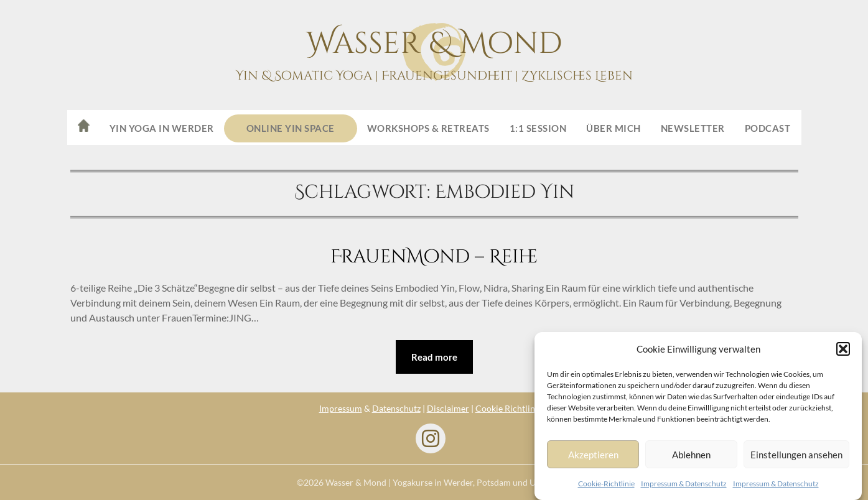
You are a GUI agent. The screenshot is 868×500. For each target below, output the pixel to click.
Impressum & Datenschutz (684, 484)
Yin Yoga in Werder (162, 128)
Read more (434, 357)
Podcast (768, 128)
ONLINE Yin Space (291, 128)
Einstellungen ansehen (796, 455)
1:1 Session (538, 128)
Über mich (614, 128)
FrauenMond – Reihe (434, 257)
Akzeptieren (593, 455)
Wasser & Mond (434, 44)
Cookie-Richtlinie (606, 484)
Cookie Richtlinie (509, 408)
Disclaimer (448, 408)
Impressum (341, 408)
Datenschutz (396, 408)
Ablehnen (691, 455)
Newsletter (693, 128)
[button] (843, 349)
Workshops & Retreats (428, 128)
